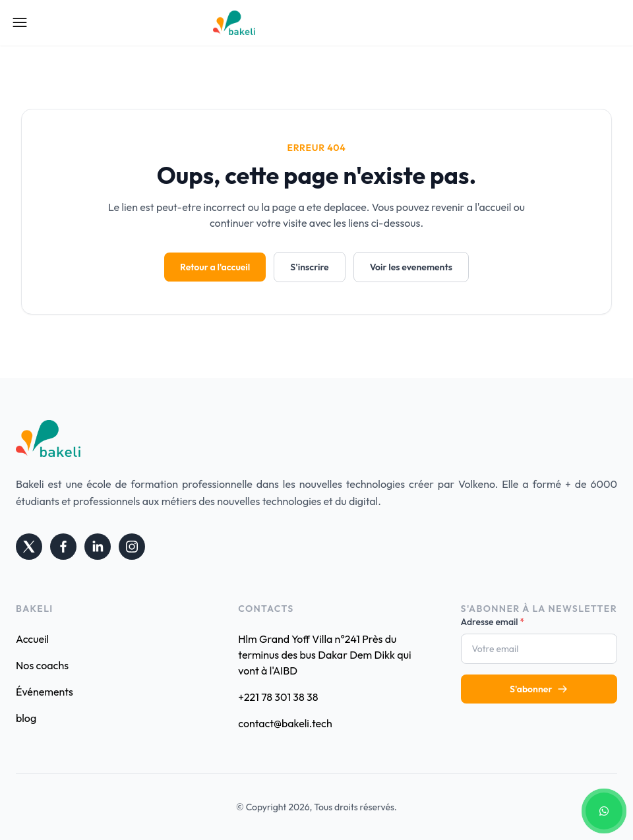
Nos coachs (42, 665)
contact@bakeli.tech (285, 723)
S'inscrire (309, 267)
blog (26, 718)
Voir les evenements (411, 267)
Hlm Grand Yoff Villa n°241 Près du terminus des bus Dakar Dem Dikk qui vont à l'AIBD (324, 655)
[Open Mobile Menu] (20, 22)
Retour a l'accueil (215, 267)
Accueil (32, 639)
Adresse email (493, 622)
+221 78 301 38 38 (278, 697)
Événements (45, 692)
